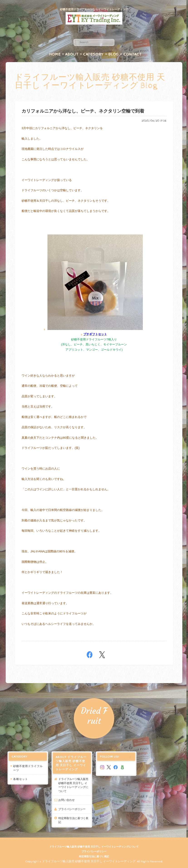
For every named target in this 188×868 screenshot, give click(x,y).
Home (55, 54)
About (72, 54)
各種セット (21, 779)
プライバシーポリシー (72, 809)
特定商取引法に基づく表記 (73, 820)
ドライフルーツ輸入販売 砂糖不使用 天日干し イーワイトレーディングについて (73, 785)
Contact (132, 54)
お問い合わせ (67, 800)
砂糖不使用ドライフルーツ (28, 768)
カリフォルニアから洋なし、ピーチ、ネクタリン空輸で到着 (83, 111)
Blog (114, 54)
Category (93, 54)
